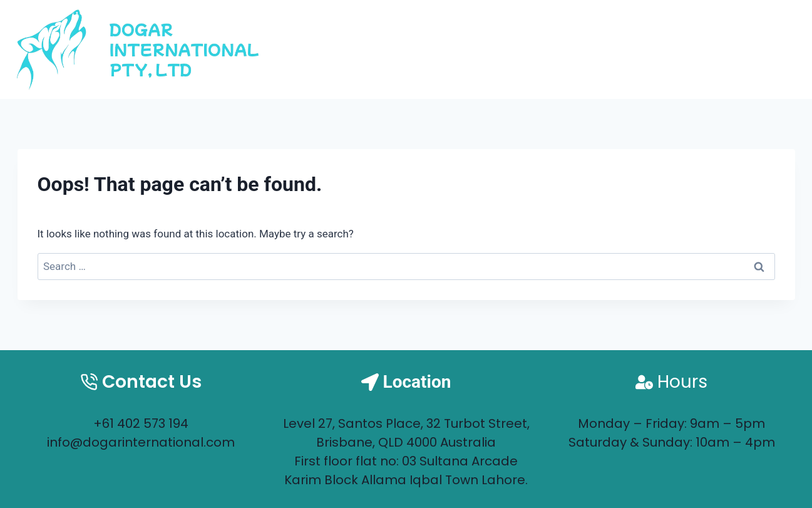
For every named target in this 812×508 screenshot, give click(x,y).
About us (644, 49)
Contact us (743, 49)
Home (566, 49)
